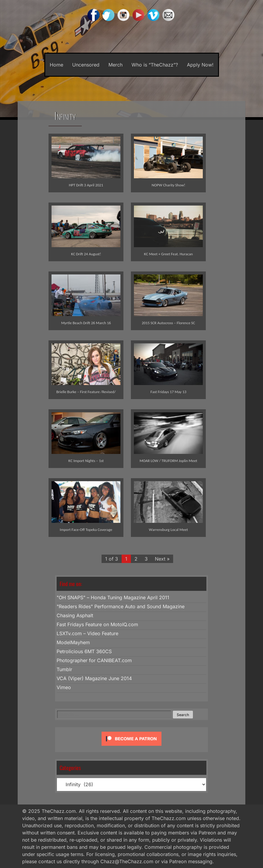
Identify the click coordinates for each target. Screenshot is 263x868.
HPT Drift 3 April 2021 (86, 185)
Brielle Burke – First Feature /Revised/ (86, 392)
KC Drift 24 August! (86, 254)
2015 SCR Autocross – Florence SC (168, 323)
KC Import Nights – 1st (86, 461)
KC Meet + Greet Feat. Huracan (168, 254)
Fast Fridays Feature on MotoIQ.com (97, 624)
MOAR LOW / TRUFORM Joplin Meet (168, 461)
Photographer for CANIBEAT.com (94, 660)
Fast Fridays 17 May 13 (168, 392)
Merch (115, 65)
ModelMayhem (73, 642)
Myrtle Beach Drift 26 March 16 (86, 323)
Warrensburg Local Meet (168, 530)
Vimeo (64, 687)
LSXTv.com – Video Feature (87, 633)
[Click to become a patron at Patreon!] (131, 747)
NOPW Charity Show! (168, 185)
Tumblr (64, 669)
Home (56, 65)
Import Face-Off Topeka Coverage (86, 530)
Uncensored (86, 65)
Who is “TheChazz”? (155, 65)
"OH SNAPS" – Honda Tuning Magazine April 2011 (113, 597)
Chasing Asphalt (75, 615)
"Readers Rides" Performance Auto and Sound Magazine (121, 606)
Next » (162, 559)
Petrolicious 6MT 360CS (84, 651)
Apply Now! (200, 65)
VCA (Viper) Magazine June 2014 (94, 678)
